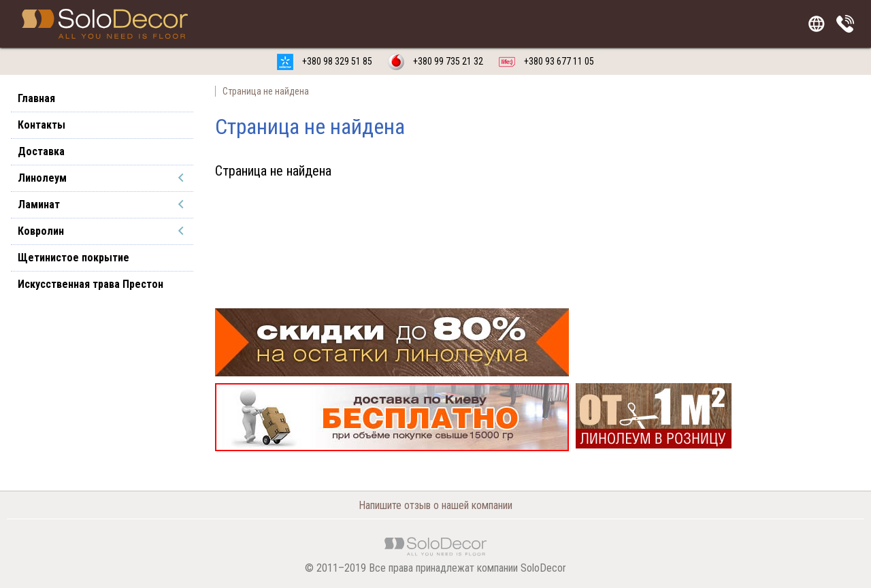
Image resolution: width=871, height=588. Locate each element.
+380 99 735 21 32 (435, 61)
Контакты (42, 125)
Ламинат (39, 205)
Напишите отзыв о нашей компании (435, 505)
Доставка (41, 151)
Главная (36, 98)
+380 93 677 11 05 (546, 61)
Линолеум (42, 178)
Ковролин (41, 231)
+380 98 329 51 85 (325, 61)
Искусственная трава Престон (91, 284)
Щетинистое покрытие (73, 258)
